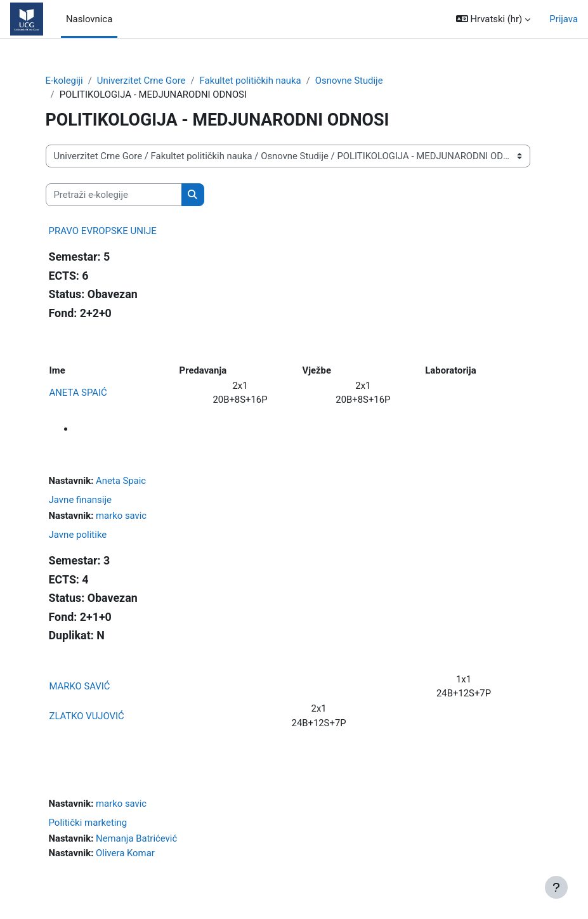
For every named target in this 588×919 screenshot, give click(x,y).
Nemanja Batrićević (136, 838)
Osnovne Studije (349, 81)
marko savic (121, 516)
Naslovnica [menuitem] (89, 19)
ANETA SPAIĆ (78, 393)
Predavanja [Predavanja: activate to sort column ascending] (203, 370)
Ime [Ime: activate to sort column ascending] (57, 370)
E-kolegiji (64, 81)
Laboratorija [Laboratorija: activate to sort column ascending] (450, 370)
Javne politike (78, 535)
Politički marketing (88, 823)
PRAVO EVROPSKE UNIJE (103, 231)
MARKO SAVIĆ (80, 686)
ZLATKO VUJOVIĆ (87, 716)
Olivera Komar (125, 853)
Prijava (564, 19)
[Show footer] (556, 887)
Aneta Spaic (121, 481)
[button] (493, 19)
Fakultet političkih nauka (251, 81)
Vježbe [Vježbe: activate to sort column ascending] (317, 370)
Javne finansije (81, 500)
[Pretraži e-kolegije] (114, 195)
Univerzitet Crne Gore (141, 81)
